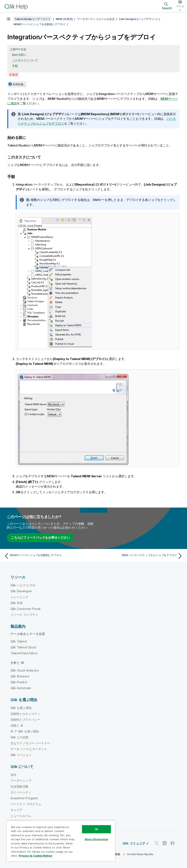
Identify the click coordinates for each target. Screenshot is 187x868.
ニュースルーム (21, 816)
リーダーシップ (21, 780)
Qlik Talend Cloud (23, 647)
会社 (13, 775)
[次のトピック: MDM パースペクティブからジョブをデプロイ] (140, 556)
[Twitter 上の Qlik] (157, 843)
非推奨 (13, 75)
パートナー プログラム (26, 804)
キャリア (16, 810)
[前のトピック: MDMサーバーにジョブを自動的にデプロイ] (47, 556)
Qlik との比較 (20, 737)
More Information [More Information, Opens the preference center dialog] (96, 839)
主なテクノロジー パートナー (30, 743)
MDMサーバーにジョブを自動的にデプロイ (40, 24)
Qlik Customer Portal (25, 609)
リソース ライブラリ (24, 615)
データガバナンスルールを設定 (96, 19)
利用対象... (19, 84)
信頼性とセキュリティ (25, 714)
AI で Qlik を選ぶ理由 (25, 731)
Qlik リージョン (21, 755)
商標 (117, 854)
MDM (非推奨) (64, 19)
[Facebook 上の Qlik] (173, 843)
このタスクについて (25, 60)
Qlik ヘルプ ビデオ (23, 585)
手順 (15, 66)
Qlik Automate (21, 688)
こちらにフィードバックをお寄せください (40, 538)
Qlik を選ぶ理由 (21, 708)
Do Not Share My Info (140, 854)
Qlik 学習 (17, 603)
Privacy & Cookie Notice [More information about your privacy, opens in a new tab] (35, 856)
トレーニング (19, 597)
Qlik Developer (21, 591)
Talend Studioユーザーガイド (33, 19)
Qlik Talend (19, 641)
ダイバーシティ (21, 792)
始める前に (19, 55)
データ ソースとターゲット (29, 749)
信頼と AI (17, 725)
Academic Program (24, 798)
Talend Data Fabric (24, 653)
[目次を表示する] (8, 19)
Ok (96, 829)
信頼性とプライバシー (25, 720)
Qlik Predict (19, 682)
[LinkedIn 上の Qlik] (165, 843)
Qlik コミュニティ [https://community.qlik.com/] (136, 843)
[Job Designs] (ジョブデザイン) (138, 19)
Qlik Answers (20, 676)
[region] (61, 841)
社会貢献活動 (19, 786)
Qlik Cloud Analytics (25, 670)
